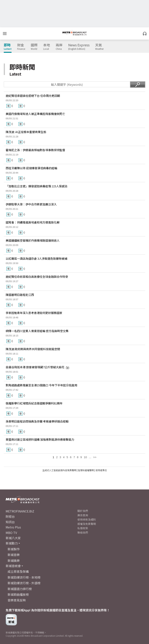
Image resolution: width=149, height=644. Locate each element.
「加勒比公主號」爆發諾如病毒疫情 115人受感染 (37, 186)
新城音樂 (14, 555)
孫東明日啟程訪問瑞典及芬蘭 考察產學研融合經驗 (37, 421)
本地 (47, 47)
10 (85, 457)
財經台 (10, 516)
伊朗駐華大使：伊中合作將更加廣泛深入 (31, 204)
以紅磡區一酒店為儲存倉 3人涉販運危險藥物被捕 (36, 258)
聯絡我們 (83, 532)
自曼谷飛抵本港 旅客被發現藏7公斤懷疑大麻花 (37, 367)
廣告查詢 (83, 515)
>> (95, 457)
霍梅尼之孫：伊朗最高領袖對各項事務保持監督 (35, 150)
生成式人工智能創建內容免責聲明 (59, 470)
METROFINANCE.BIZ (20, 511)
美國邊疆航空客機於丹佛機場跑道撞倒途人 (33, 240)
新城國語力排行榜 (20, 589)
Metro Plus (13, 527)
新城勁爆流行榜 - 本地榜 (24, 577)
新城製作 (14, 549)
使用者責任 (101, 470)
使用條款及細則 (87, 519)
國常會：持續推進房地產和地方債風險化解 (33, 222)
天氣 (99, 47)
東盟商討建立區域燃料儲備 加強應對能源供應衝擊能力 (40, 439)
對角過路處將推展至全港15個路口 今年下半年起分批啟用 (41, 385)
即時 (8, 47)
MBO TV (11, 533)
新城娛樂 (14, 561)
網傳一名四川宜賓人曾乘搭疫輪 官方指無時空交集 (37, 331)
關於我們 (83, 511)
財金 (21, 47)
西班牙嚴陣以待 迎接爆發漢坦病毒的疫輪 (31, 168)
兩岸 (59, 47)
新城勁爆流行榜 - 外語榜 (24, 583)
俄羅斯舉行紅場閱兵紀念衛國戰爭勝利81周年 (34, 403)
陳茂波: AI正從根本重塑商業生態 (26, 132)
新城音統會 (13, 566)
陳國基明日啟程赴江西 (20, 295)
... (90, 457)
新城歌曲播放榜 (18, 594)
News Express (79, 47)
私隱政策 (83, 528)
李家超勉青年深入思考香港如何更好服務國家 (34, 313)
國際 (34, 47)
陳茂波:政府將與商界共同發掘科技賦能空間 (33, 349)
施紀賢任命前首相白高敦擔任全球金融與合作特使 (37, 277)
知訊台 (10, 522)
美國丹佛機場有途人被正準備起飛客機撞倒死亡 (35, 114)
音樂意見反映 (17, 600)
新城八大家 (13, 538)
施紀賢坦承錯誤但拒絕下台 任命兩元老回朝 (33, 96)
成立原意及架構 (18, 571)
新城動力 (12, 543)
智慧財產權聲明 (86, 470)
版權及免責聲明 (87, 524)
